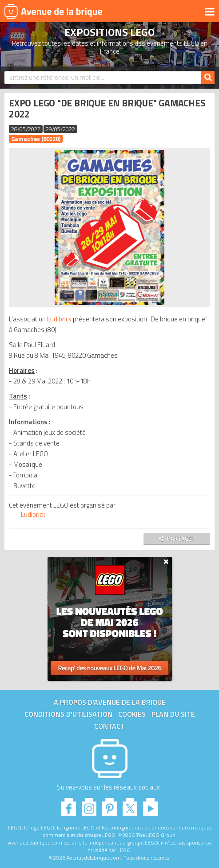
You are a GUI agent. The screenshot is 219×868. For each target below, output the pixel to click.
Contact (109, 726)
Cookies (132, 714)
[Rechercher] (208, 78)
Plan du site (173, 714)
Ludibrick (59, 319)
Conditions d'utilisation (68, 714)
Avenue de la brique (53, 11)
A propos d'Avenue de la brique (110, 702)
